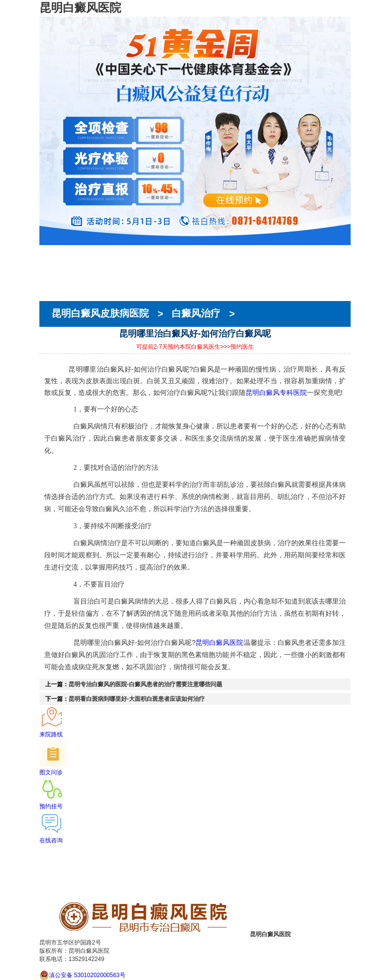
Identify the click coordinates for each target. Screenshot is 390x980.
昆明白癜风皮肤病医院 (102, 314)
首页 (46, 252)
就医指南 (53, 287)
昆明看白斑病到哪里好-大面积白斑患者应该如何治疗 (137, 699)
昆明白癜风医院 (219, 642)
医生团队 (53, 270)
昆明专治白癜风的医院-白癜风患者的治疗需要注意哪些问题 (145, 684)
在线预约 (53, 279)
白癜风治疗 (196, 314)
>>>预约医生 (237, 347)
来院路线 (53, 296)
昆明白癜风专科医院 (276, 392)
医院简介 (53, 261)
